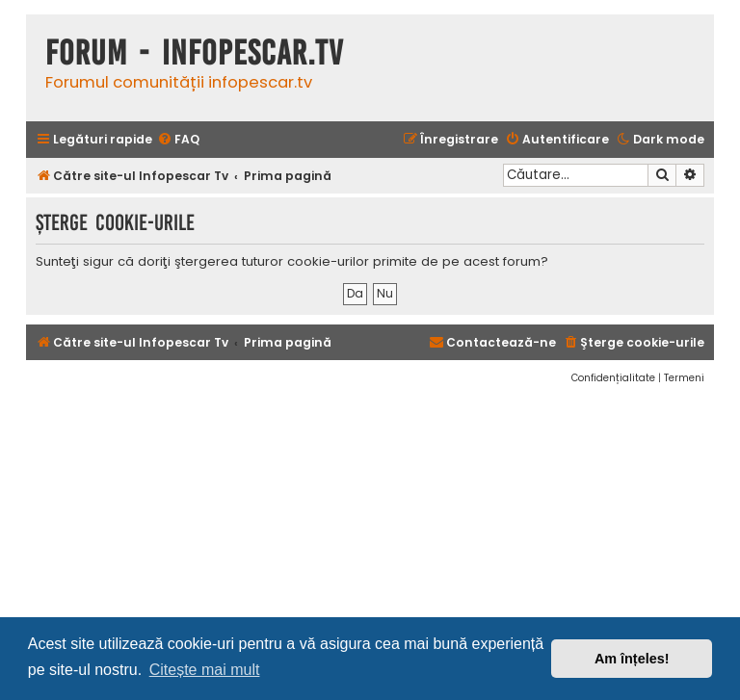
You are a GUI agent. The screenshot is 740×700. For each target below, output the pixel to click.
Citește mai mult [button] (205, 670)
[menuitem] (178, 140)
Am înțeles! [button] (632, 659)
